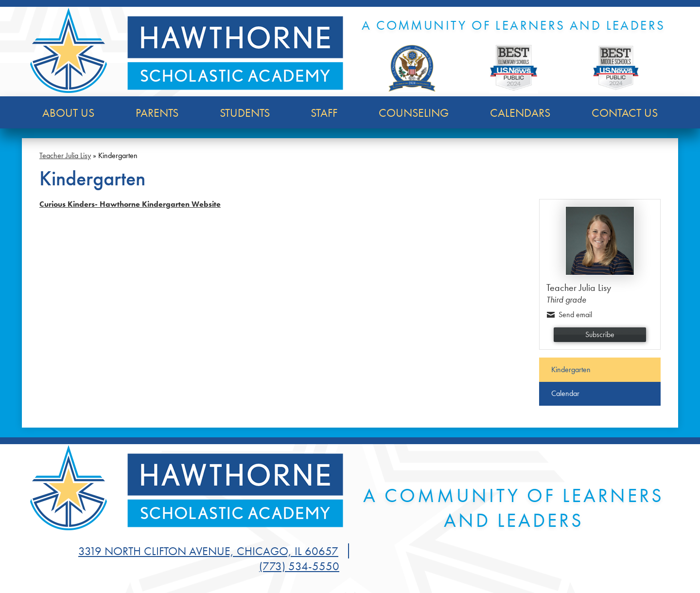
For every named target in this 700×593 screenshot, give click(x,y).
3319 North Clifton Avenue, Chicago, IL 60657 (208, 551)
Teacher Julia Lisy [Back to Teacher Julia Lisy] (65, 155)
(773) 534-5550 (299, 566)
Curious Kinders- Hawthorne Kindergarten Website (130, 204)
